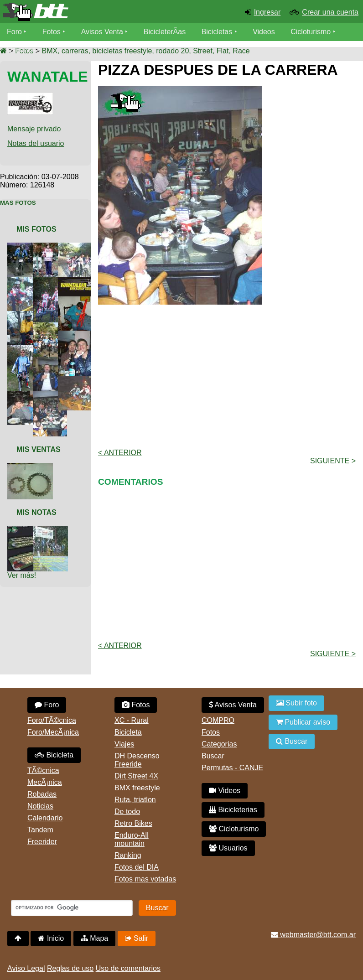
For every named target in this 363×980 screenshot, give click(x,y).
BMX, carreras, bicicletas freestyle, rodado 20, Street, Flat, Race (145, 51)
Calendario (45, 818)
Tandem (40, 830)
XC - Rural (132, 720)
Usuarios (21, 50)
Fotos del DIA (137, 867)
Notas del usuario (36, 143)
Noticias (40, 806)
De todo (127, 811)
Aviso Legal (26, 968)
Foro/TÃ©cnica (52, 720)
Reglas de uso (70, 968)
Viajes (124, 744)
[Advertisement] (231, 376)
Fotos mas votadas (145, 879)
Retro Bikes (133, 823)
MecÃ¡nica (45, 782)
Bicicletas (218, 32)
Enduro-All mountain (132, 839)
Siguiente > (333, 461)
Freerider (42, 842)
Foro (14, 32)
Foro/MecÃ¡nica (53, 732)
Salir (137, 938)
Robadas (42, 794)
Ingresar (267, 12)
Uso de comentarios (128, 968)
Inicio (51, 938)
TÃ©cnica (43, 770)
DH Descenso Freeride (137, 760)
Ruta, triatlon (135, 800)
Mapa (94, 938)
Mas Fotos (18, 203)
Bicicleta (54, 755)
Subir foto (296, 703)
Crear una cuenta (330, 12)
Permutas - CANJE (232, 768)
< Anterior (120, 453)
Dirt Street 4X (136, 776)
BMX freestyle (137, 788)
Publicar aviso (303, 722)
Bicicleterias (233, 810)
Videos (264, 32)
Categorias (219, 744)
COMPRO (218, 720)
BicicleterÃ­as (165, 32)
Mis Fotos (36, 229)
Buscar (213, 756)
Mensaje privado (34, 129)
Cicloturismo (311, 32)
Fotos (52, 32)
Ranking (128, 855)
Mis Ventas (39, 449)
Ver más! (22, 575)
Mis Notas (36, 512)
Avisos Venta (102, 32)
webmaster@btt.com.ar (313, 935)
